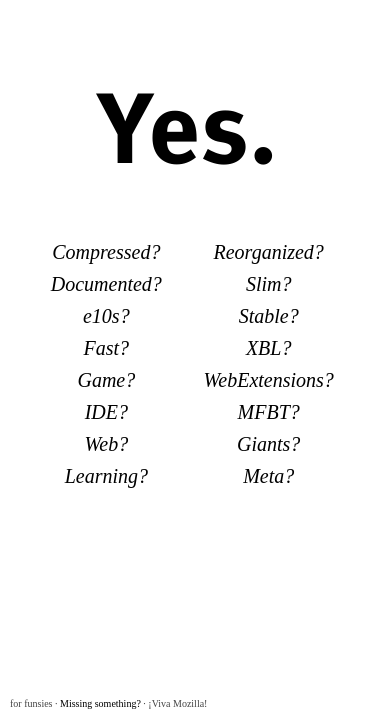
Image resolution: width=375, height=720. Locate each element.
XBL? (269, 348)
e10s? (106, 316)
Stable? (269, 316)
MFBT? (269, 412)
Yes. (188, 123)
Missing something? (100, 703)
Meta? (268, 476)
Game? (106, 380)
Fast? (107, 348)
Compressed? (106, 252)
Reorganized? (269, 252)
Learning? (106, 476)
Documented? (106, 284)
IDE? (106, 412)
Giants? (268, 444)
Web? (106, 444)
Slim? (269, 284)
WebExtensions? (269, 380)
